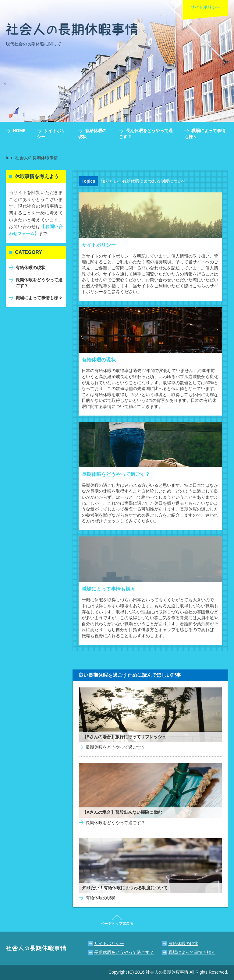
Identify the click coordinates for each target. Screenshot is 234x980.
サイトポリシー (99, 245)
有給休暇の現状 (99, 360)
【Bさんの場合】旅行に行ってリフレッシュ (124, 737)
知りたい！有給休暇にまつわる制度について (144, 181)
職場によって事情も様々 (108, 589)
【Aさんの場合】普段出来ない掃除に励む (122, 812)
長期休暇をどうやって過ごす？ (116, 474)
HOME (19, 131)
